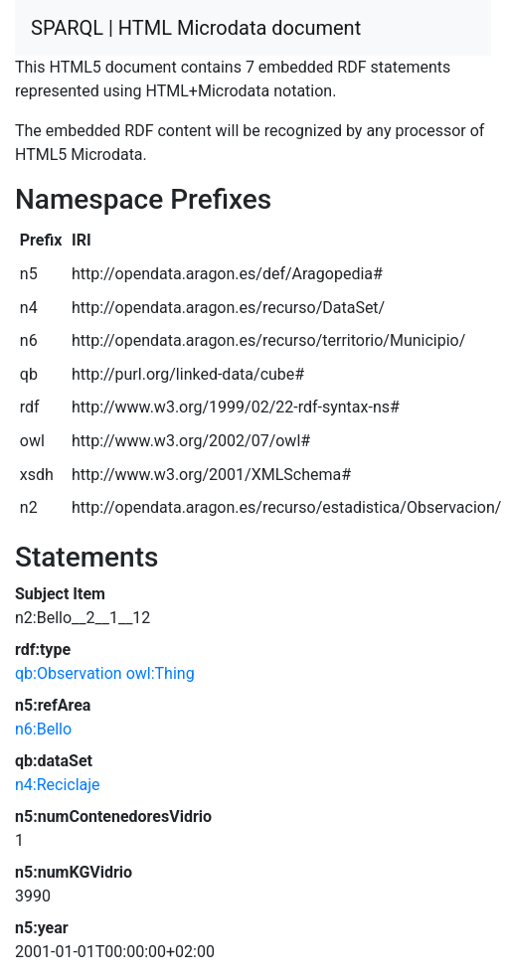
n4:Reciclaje (58, 785)
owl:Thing (161, 673)
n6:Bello (43, 729)
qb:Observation (69, 673)
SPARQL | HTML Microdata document (196, 28)
